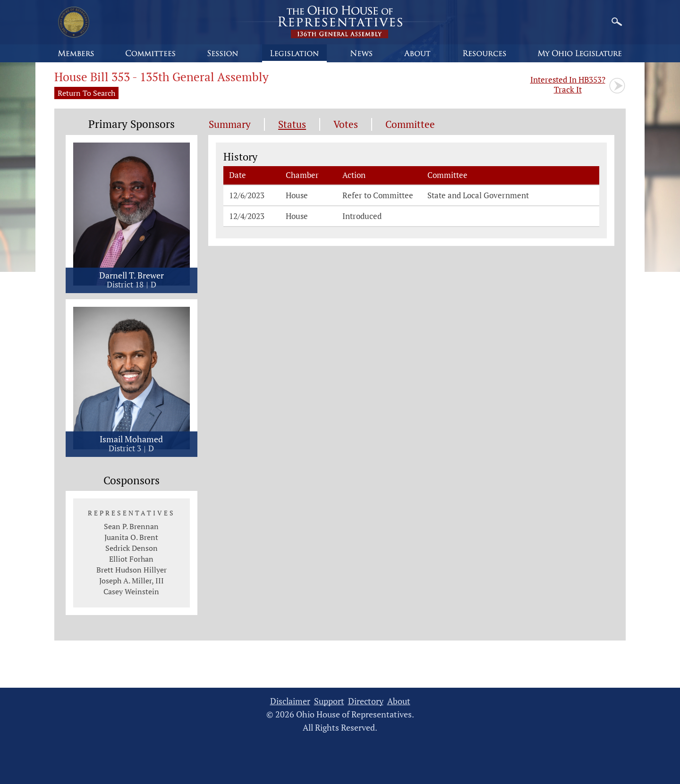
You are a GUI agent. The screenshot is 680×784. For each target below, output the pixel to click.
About (399, 701)
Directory (366, 701)
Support (329, 701)
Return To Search (86, 93)
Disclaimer (290, 701)
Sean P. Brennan (131, 526)
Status (292, 124)
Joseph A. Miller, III (132, 581)
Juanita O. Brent (131, 537)
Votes (346, 124)
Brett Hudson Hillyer (132, 570)
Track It (568, 84)
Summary (230, 124)
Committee (410, 124)
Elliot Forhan (131, 559)
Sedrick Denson (132, 548)
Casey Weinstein (131, 591)
